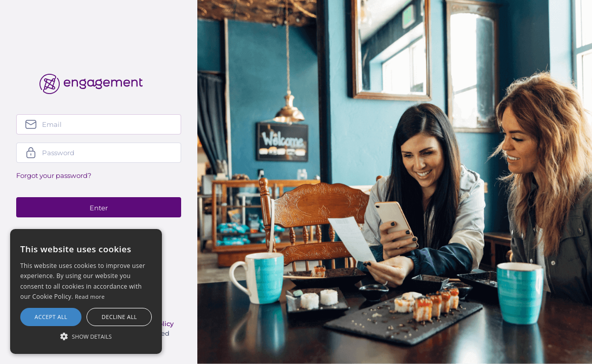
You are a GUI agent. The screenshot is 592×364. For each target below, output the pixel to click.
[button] (86, 336)
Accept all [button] (51, 317)
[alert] (86, 291)
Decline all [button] (119, 317)
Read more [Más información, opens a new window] (90, 297)
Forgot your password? (54, 175)
